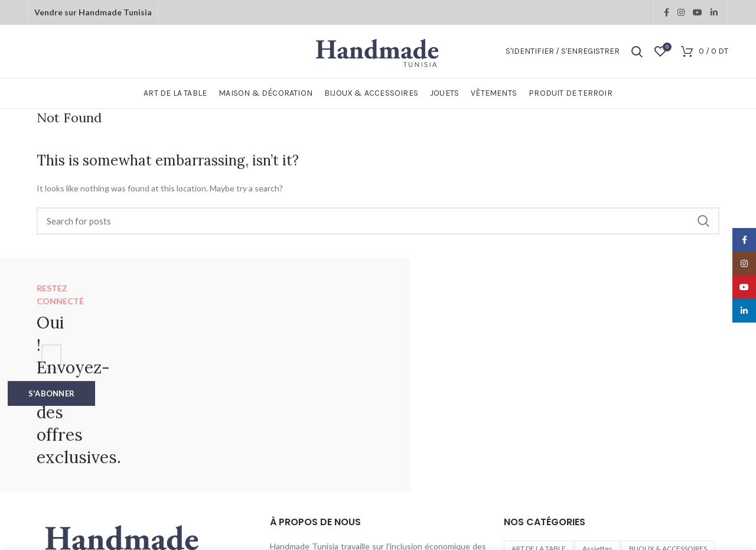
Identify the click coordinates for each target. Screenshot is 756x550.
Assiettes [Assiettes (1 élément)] (597, 410)
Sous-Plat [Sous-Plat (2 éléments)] (669, 465)
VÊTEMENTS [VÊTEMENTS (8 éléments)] (629, 483)
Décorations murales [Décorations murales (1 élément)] (678, 429)
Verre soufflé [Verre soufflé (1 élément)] (571, 483)
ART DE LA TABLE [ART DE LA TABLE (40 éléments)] (539, 410)
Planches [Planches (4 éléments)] (665, 447)
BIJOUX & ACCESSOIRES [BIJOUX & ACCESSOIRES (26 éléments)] (668, 410)
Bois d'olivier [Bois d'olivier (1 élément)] (532, 429)
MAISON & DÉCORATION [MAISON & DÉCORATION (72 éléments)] (594, 447)
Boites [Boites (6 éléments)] (580, 429)
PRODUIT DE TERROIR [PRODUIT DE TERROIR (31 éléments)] (546, 465)
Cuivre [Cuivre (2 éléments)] (617, 429)
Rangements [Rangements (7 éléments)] (618, 465)
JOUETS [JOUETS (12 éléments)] (524, 447)
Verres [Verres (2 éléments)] (522, 483)
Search (703, 221)
